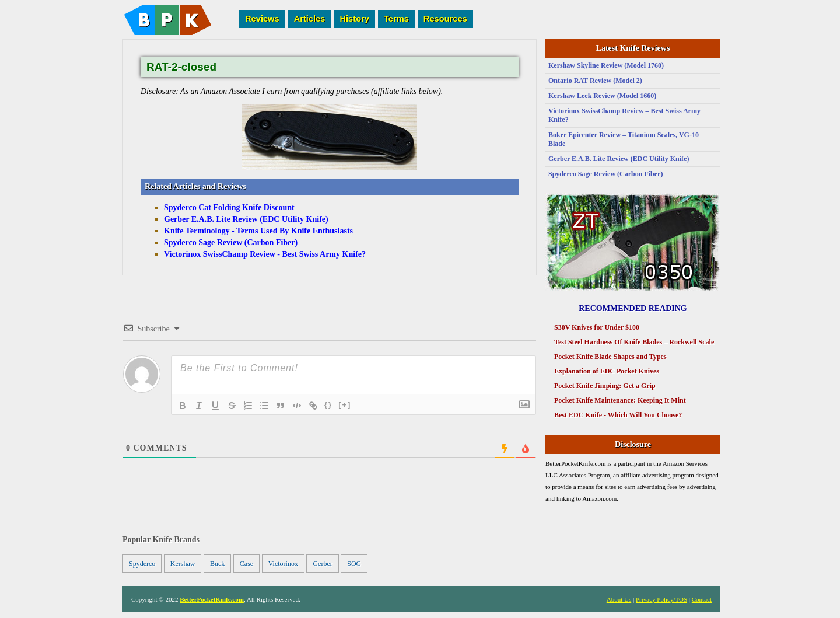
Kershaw (183, 564)
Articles (310, 19)
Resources (445, 19)
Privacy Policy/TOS (661, 599)
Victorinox (283, 564)
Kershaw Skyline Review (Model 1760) (606, 65)
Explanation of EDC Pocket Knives (607, 371)
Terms (396, 19)
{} (328, 405)
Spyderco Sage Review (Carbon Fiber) (605, 174)
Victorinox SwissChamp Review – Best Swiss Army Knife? (624, 115)
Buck (217, 564)
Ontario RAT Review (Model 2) (595, 81)
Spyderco (142, 564)
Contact (702, 599)
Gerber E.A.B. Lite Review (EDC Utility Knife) (619, 159)
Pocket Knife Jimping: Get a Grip (605, 386)
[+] (345, 405)
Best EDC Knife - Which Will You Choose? (618, 415)
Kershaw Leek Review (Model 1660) (602, 96)
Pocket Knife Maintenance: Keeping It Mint (620, 400)
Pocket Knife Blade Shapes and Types (610, 357)
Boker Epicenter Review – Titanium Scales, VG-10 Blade (624, 139)
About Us (619, 599)
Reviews (262, 19)
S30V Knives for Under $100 (597, 327)
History (354, 19)
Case (246, 564)
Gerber (322, 564)
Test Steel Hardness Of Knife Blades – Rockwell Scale (634, 342)
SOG (354, 564)
